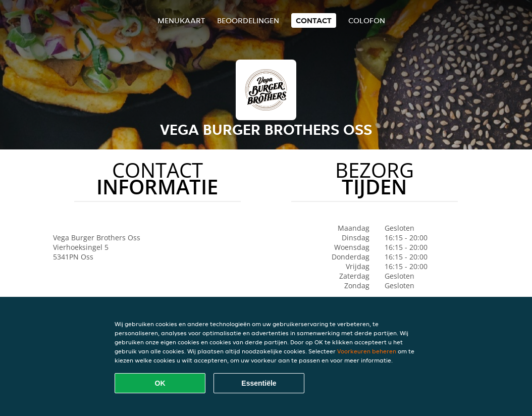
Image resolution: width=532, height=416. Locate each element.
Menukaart (181, 20)
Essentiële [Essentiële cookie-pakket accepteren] (259, 383)
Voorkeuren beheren (367, 351)
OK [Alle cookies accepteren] (160, 383)
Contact (314, 20)
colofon (367, 20)
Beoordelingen (248, 20)
